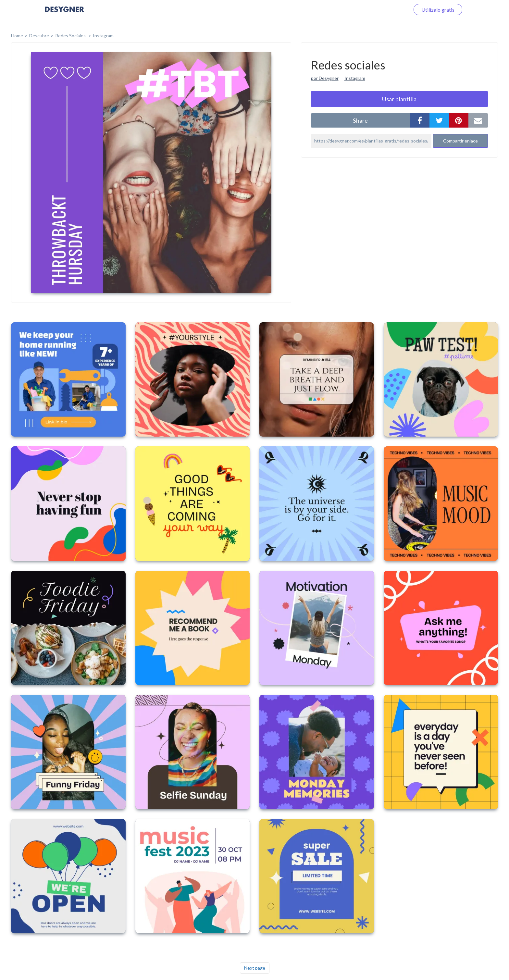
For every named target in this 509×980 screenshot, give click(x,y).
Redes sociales (71, 36)
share (360, 120)
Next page (255, 968)
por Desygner (325, 78)
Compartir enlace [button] (460, 141)
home (17, 36)
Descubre (39, 36)
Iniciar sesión (387, 10)
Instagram (103, 36)
